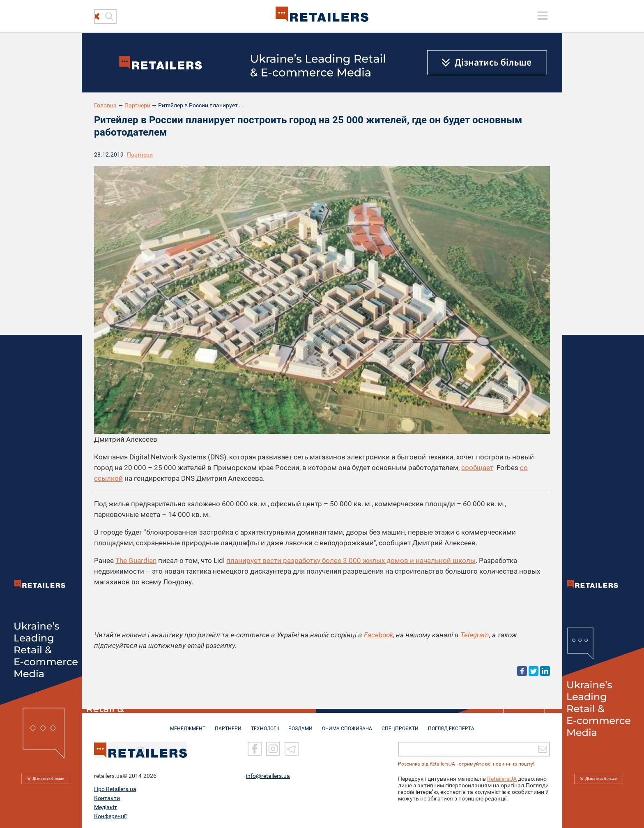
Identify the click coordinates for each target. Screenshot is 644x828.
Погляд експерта (451, 724)
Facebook (378, 635)
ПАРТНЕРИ (228, 724)
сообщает (477, 468)
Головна (105, 105)
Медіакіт (106, 806)
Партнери (137, 105)
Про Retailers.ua (115, 788)
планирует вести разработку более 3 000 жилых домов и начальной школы (351, 560)
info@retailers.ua (268, 775)
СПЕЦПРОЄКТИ (400, 724)
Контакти (107, 797)
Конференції (110, 815)
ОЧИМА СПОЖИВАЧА (347, 724)
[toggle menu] (543, 16)
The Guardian (136, 560)
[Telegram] (292, 748)
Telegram (475, 635)
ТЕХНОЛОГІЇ (265, 724)
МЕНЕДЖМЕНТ (188, 724)
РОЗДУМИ (300, 724)
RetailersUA (502, 778)
